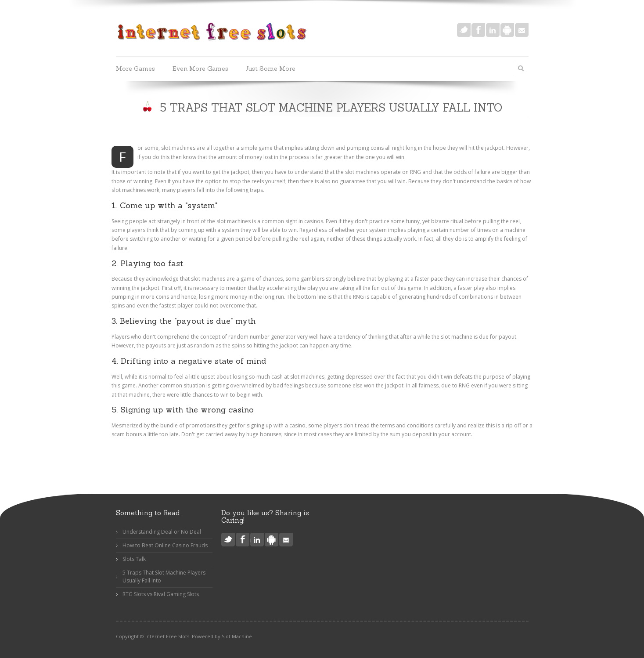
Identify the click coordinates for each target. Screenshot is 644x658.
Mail (522, 30)
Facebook (478, 30)
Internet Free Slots (167, 636)
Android (507, 30)
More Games (135, 69)
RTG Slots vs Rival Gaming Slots (161, 594)
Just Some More (271, 69)
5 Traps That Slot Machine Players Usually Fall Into (164, 577)
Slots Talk (134, 559)
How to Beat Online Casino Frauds (165, 545)
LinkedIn (493, 30)
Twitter (464, 30)
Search (521, 68)
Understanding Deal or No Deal (162, 532)
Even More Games (200, 69)
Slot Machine (237, 636)
